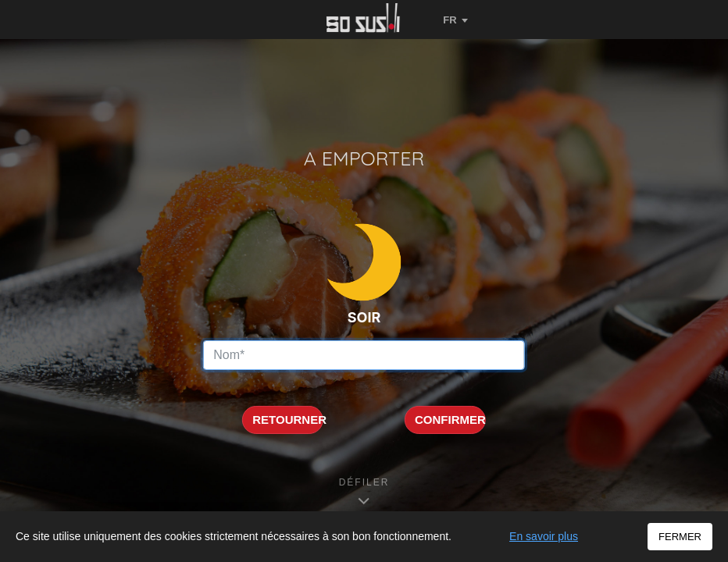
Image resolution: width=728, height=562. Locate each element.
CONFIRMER (450, 420)
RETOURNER (288, 420)
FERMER (680, 537)
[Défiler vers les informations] (364, 493)
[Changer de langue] (455, 20)
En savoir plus (544, 536)
